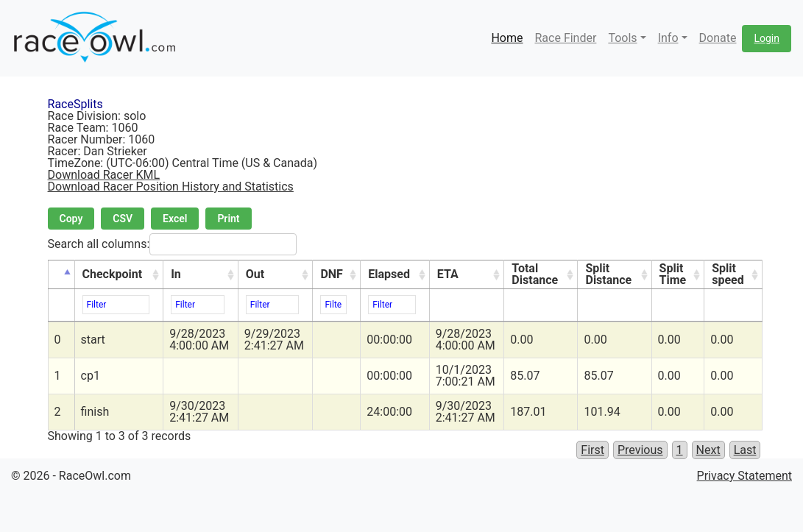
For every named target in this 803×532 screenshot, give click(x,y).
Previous (640, 450)
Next (708, 450)
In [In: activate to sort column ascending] (176, 274)
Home (507, 38)
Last (745, 450)
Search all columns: (173, 244)
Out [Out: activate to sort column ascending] (255, 274)
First (592, 450)
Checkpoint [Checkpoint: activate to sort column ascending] (113, 274)
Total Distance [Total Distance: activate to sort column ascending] (535, 274)
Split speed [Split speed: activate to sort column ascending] (728, 274)
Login (767, 38)
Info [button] (668, 38)
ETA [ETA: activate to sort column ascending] (448, 274)
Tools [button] (622, 38)
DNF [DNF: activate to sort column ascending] (331, 274)
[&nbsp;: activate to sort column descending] (61, 275)
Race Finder (565, 38)
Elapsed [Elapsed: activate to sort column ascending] (389, 274)
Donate (718, 38)
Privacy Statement (744, 476)
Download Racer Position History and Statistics (171, 187)
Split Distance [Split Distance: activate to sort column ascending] (608, 274)
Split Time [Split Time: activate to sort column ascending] (673, 274)
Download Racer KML (104, 175)
